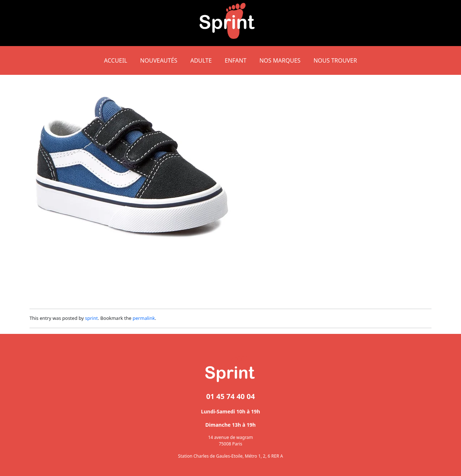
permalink (144, 318)
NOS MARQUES (280, 60)
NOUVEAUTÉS (159, 60)
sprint (91, 318)
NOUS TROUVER (335, 60)
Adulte (201, 60)
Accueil (116, 60)
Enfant (236, 60)
